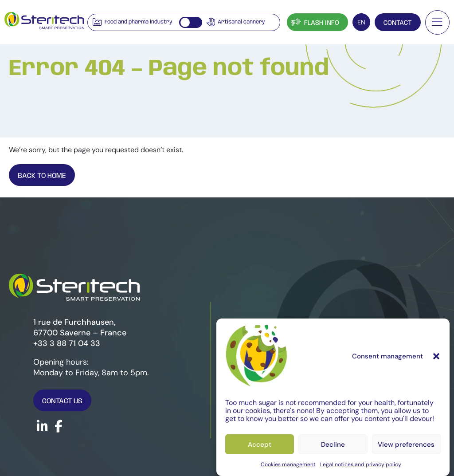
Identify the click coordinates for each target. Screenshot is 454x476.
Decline (333, 445)
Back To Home (42, 176)
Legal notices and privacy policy (361, 464)
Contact (398, 23)
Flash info (314, 22)
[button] (436, 356)
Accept (260, 445)
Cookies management (288, 464)
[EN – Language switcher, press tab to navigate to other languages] (361, 22)
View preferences (406, 445)
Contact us (62, 401)
